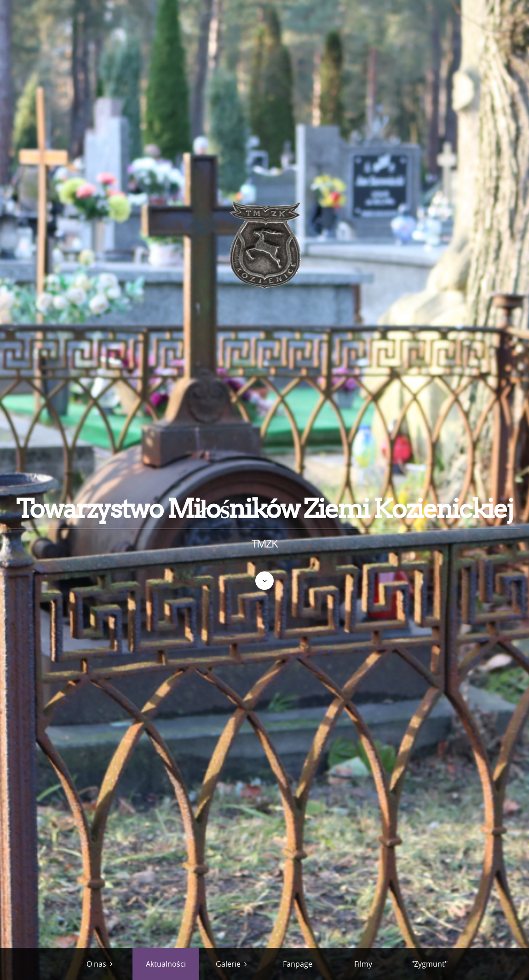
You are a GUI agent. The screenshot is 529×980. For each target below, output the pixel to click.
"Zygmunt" (429, 964)
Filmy (363, 964)
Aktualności (166, 964)
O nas (96, 964)
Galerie (228, 964)
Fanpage (298, 964)
